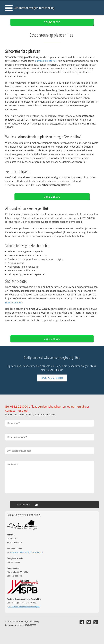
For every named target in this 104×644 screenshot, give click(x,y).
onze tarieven (13, 302)
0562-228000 (52, 22)
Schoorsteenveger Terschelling (34, 8)
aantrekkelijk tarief (46, 61)
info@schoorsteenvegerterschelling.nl (26, 552)
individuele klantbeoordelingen (24, 607)
